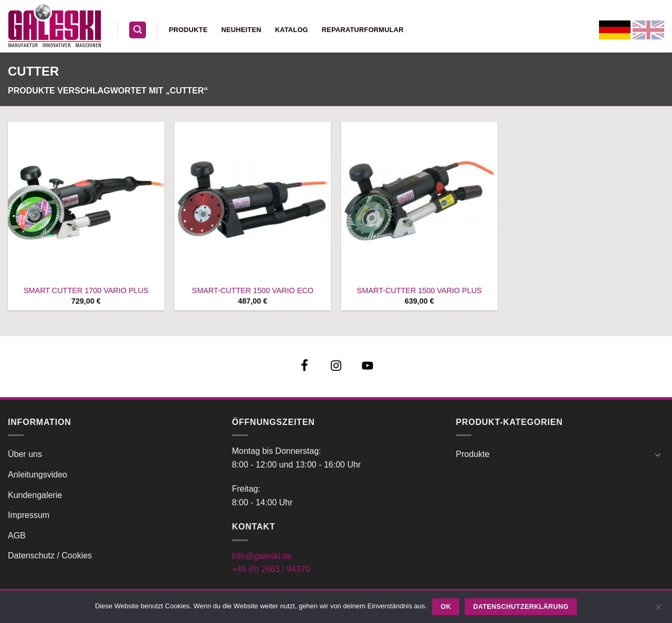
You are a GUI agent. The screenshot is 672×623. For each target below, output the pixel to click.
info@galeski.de (262, 556)
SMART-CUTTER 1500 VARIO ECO (253, 290)
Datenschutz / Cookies (50, 555)
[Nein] (658, 610)
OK (446, 607)
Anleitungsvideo (38, 475)
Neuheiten (241, 30)
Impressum (29, 515)
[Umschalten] (658, 454)
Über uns (25, 454)
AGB (17, 536)
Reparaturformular (363, 30)
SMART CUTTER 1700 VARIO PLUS (86, 290)
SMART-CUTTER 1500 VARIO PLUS (419, 290)
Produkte (188, 30)
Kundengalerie (35, 495)
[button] (138, 30)
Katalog (292, 30)
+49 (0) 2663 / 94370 (271, 569)
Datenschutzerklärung (521, 607)
